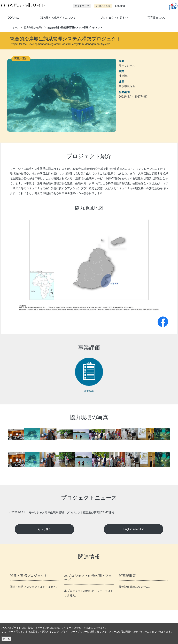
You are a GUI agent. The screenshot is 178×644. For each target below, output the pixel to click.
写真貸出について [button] (158, 18)
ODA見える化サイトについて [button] (58, 18)
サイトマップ (82, 6)
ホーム (16, 27)
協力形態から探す (34, 27)
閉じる (6, 639)
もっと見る (44, 529)
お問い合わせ (103, 6)
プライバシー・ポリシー (74, 632)
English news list (134, 529)
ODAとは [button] (13, 18)
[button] (114, 18)
